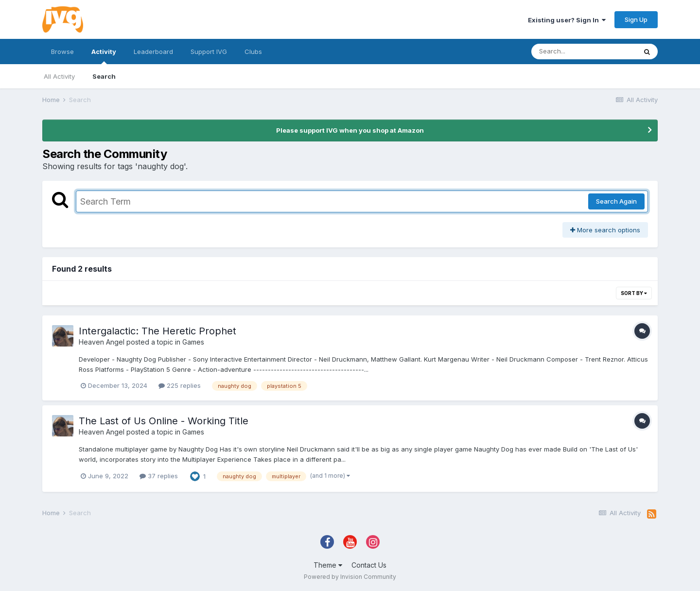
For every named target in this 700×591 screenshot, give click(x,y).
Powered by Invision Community (350, 577)
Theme (328, 565)
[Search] (584, 52)
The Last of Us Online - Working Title (164, 421)
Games (193, 342)
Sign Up (636, 19)
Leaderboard (153, 52)
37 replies (159, 476)
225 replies (180, 385)
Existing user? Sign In (567, 20)
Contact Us (369, 565)
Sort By (634, 293)
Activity (104, 56)
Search (104, 76)
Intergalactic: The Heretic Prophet (157, 331)
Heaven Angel (102, 342)
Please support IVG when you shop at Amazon (350, 130)
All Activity (59, 76)
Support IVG (209, 52)
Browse (62, 52)
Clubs (253, 52)
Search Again (616, 201)
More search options (605, 230)
